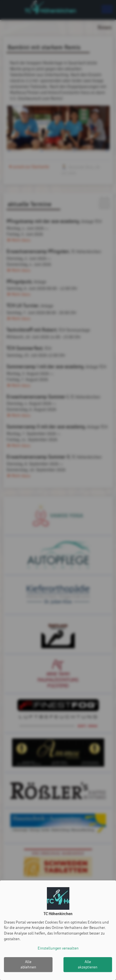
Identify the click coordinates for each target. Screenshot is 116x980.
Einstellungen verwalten (58, 948)
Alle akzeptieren (88, 965)
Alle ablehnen (28, 965)
